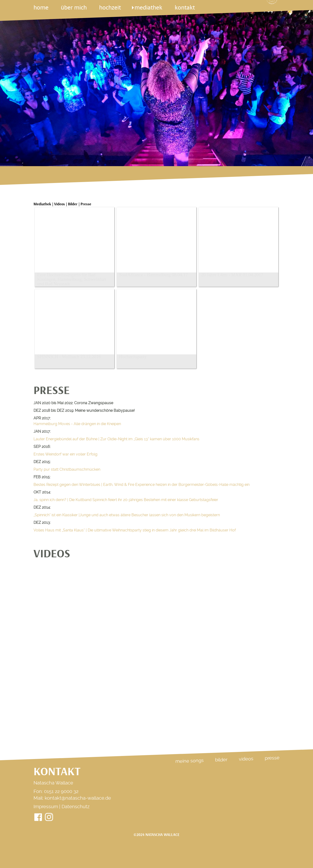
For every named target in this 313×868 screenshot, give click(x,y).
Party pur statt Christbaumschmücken (67, 469)
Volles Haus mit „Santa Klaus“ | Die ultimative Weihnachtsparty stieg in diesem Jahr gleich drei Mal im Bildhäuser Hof (135, 530)
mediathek (148, 7)
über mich (74, 7)
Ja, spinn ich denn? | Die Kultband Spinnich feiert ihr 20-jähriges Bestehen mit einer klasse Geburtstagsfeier (126, 500)
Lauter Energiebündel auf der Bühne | (116, 439)
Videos (246, 759)
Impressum (46, 807)
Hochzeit (111, 7)
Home (41, 7)
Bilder (221, 760)
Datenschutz (76, 807)
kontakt (185, 7)
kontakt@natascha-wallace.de (78, 798)
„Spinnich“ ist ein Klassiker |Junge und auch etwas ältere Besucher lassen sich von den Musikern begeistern (127, 515)
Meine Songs (190, 761)
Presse (272, 758)
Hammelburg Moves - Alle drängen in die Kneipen (77, 424)
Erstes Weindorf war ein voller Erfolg (65, 454)
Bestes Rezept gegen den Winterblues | (142, 485)
